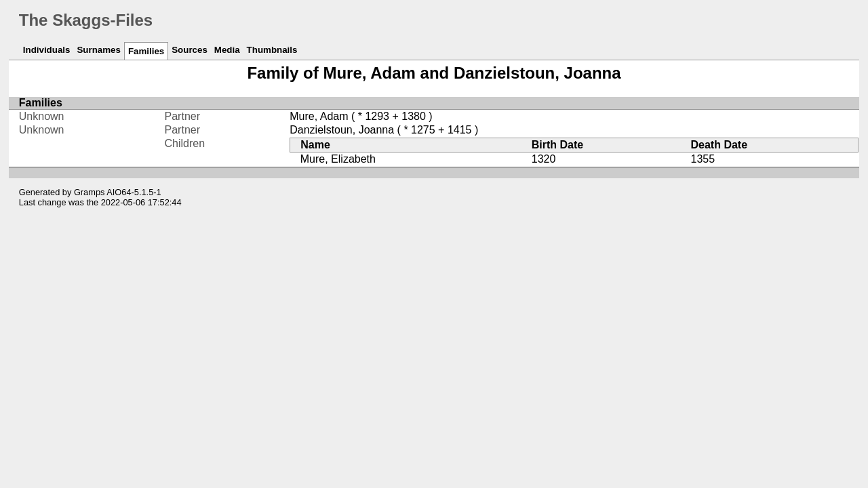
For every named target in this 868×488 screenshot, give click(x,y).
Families (146, 51)
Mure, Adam (319, 116)
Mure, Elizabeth (338, 159)
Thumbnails (272, 50)
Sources (190, 50)
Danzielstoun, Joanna (342, 130)
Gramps (90, 192)
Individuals (47, 50)
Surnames (98, 50)
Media (227, 50)
